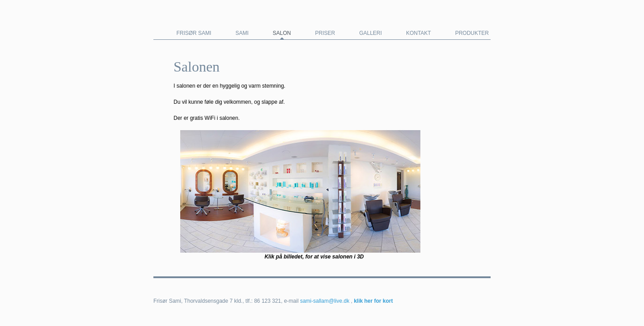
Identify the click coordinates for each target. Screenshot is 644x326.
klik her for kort (373, 301)
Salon (282, 33)
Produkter (472, 33)
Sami (242, 33)
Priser (325, 33)
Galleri (371, 33)
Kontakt (419, 33)
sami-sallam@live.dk (325, 301)
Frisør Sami (194, 33)
